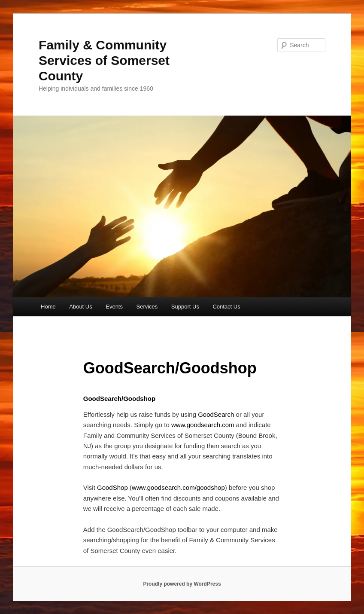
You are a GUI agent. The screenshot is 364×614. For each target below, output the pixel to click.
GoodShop (112, 487)
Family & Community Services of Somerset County (104, 60)
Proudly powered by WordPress (182, 584)
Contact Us (226, 307)
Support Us (185, 307)
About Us (80, 307)
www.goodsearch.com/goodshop (178, 487)
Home (48, 307)
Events (114, 307)
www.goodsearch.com (203, 425)
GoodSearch (216, 414)
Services (147, 307)
